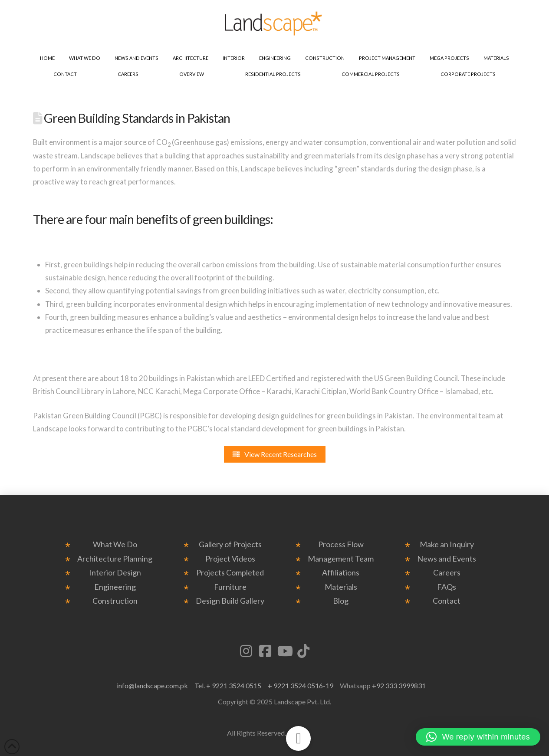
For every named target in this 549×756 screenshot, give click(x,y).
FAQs (447, 587)
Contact (447, 601)
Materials (341, 587)
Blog (341, 601)
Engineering (115, 587)
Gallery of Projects (230, 544)
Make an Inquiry (447, 544)
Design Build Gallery (230, 601)
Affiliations (341, 573)
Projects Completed (230, 573)
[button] (478, 737)
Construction (115, 601)
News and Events (447, 559)
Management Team (341, 559)
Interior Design (115, 573)
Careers (447, 573)
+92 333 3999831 (399, 685)
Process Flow (341, 544)
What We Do (115, 544)
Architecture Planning (115, 559)
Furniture (230, 587)
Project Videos (230, 559)
